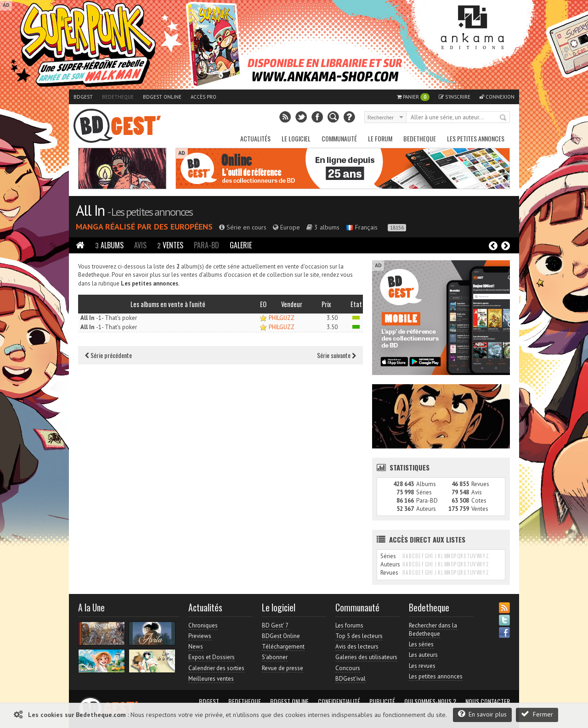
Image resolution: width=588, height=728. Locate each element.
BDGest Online (162, 97)
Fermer (537, 714)
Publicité (382, 701)
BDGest (83, 97)
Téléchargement (283, 647)
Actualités (255, 138)
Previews (200, 636)
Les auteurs (423, 655)
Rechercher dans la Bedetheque (433, 630)
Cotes (479, 501)
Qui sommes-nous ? (430, 701)
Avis (140, 245)
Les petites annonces (476, 138)
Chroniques (203, 625)
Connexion (497, 97)
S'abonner (275, 657)
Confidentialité (339, 701)
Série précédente (108, 355)
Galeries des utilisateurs (366, 657)
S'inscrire (455, 97)
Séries (424, 492)
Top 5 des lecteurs (359, 636)
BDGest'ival (351, 679)
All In (90, 210)
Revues (480, 484)
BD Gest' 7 (275, 625)
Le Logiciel (296, 138)
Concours (348, 668)
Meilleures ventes (211, 679)
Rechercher (503, 118)
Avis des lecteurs (357, 647)
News (196, 647)
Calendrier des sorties (216, 668)
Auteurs (426, 509)
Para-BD (206, 245)
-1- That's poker (109, 318)
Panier (413, 97)
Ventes (170, 245)
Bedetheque (118, 97)
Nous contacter (488, 701)
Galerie (241, 245)
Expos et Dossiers (212, 657)
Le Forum (380, 138)
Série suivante (336, 355)
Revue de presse (283, 668)
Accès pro (204, 97)
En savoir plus (482, 714)
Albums (109, 245)
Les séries (421, 644)
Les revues (422, 666)
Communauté (339, 138)
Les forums (349, 625)
